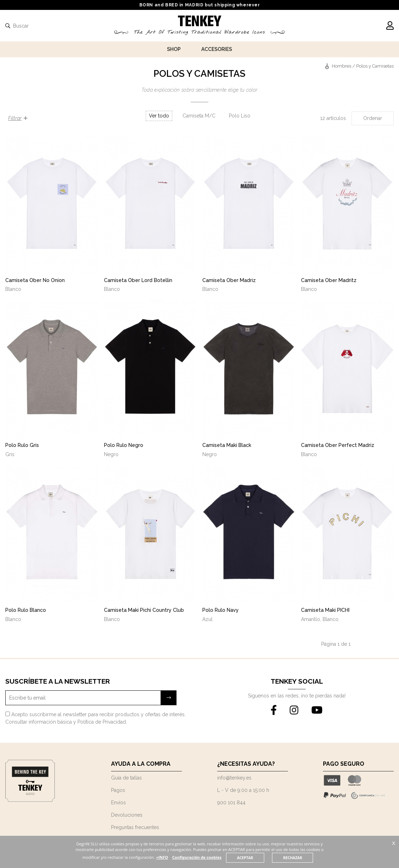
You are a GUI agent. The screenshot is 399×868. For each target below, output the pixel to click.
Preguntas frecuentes (135, 827)
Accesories (217, 49)
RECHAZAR (293, 858)
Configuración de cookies (197, 857)
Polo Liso (240, 116)
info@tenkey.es (234, 778)
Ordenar (373, 118)
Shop (174, 49)
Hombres (342, 66)
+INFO (162, 857)
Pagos (118, 790)
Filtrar (18, 118)
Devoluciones (127, 815)
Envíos (118, 803)
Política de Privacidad (102, 722)
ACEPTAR (245, 858)
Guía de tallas (126, 778)
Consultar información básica (39, 722)
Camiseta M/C (199, 116)
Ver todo (159, 116)
